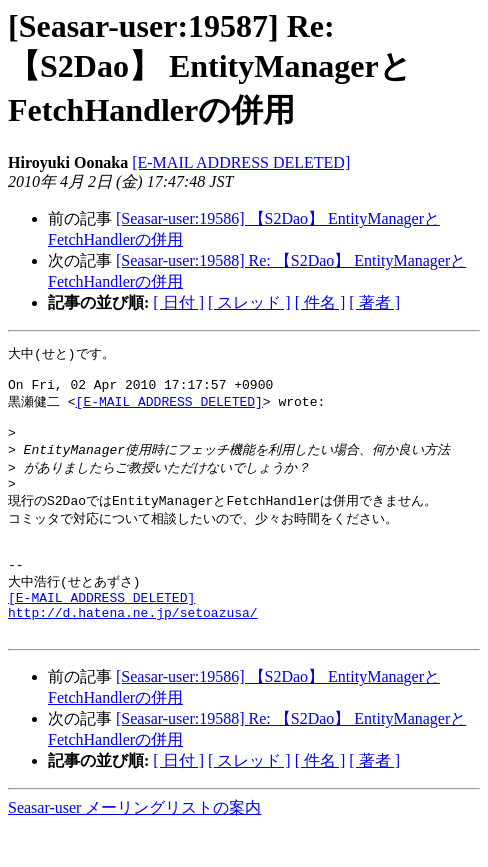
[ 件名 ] (320, 302)
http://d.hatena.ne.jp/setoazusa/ (133, 649)
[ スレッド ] (249, 302)
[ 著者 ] (374, 302)
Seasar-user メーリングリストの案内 (134, 847)
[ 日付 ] (178, 302)
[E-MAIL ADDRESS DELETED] (241, 162)
